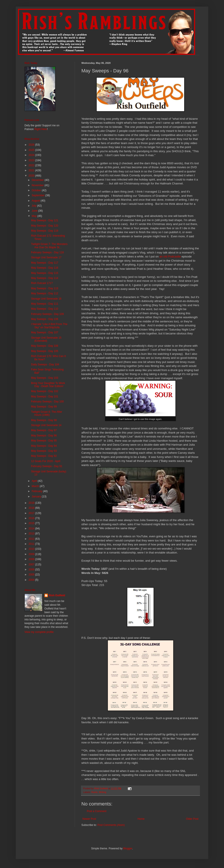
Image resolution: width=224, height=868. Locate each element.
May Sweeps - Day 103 (45, 378)
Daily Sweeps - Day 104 (45, 364)
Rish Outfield (57, 595)
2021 (32, 170)
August (36, 201)
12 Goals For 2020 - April (46, 461)
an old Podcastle (170, 256)
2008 (32, 559)
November (38, 185)
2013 (32, 534)
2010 (32, 549)
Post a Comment (97, 811)
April (35, 481)
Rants (94, 792)
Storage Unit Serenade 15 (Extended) (46, 339)
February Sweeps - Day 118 (47, 252)
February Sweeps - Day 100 (47, 402)
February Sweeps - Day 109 (47, 314)
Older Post (192, 819)
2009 (32, 554)
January (37, 497)
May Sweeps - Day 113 (45, 288)
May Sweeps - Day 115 (45, 273)
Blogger (128, 848)
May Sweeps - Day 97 (44, 430)
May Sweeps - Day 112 (45, 293)
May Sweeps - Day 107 (45, 332)
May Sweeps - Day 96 (44, 436)
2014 (32, 529)
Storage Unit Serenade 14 (46, 425)
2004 (32, 580)
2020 (32, 176)
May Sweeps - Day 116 (45, 268)
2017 (32, 513)
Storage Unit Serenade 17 (46, 257)
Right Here (41, 129)
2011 (32, 544)
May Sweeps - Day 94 (44, 446)
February (37, 491)
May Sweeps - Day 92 (44, 456)
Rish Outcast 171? (42, 283)
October (37, 190)
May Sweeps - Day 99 (44, 407)
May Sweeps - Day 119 (45, 231)
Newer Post (89, 819)
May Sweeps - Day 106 (45, 346)
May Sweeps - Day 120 (45, 226)
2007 (32, 564)
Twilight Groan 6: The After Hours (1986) (47, 413)
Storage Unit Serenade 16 (46, 299)
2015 (32, 523)
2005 (32, 575)
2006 (32, 570)
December (38, 180)
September (38, 195)
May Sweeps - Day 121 (45, 220)
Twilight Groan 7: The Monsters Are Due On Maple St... (49, 246)
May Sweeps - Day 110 (45, 309)
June (35, 211)
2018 (32, 508)
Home (141, 819)
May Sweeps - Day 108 (45, 319)
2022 (32, 165)
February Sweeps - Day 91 (47, 466)
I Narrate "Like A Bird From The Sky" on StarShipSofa (49, 326)
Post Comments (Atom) (111, 825)
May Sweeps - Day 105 (45, 351)
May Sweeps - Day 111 (45, 304)
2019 (32, 503)
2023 (32, 160)
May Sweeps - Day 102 (45, 391)
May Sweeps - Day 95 (44, 441)
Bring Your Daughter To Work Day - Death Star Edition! (48, 385)
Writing (102, 792)
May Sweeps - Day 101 (45, 396)
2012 (32, 539)
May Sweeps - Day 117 (45, 263)
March (36, 486)
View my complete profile (39, 632)
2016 (32, 518)
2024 (32, 155)
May (35, 216)
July (34, 206)
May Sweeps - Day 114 (45, 278)
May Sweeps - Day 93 (44, 451)
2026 (32, 145)
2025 (32, 150)
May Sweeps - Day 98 (44, 420)
